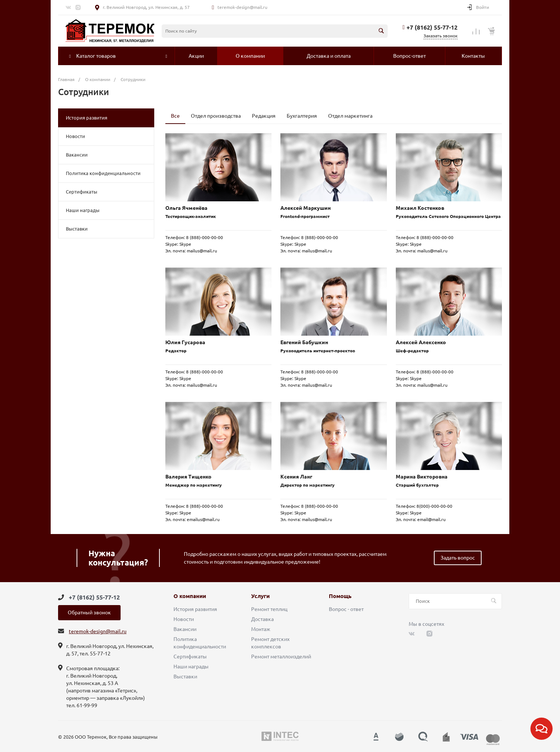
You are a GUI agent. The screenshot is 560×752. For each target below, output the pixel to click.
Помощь (340, 596)
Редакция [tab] (264, 116)
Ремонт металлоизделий (281, 657)
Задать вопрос (458, 558)
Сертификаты (82, 192)
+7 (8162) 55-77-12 (432, 27)
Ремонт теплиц (269, 609)
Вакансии (77, 155)
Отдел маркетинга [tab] (350, 116)
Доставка (262, 619)
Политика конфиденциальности (103, 173)
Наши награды (83, 210)
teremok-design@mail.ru (242, 7)
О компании (190, 596)
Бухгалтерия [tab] (302, 116)
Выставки (77, 229)
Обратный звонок (89, 612)
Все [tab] (175, 116)
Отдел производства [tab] (216, 116)
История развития (87, 118)
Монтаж (261, 629)
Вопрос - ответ (346, 609)
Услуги (260, 596)
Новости (75, 136)
